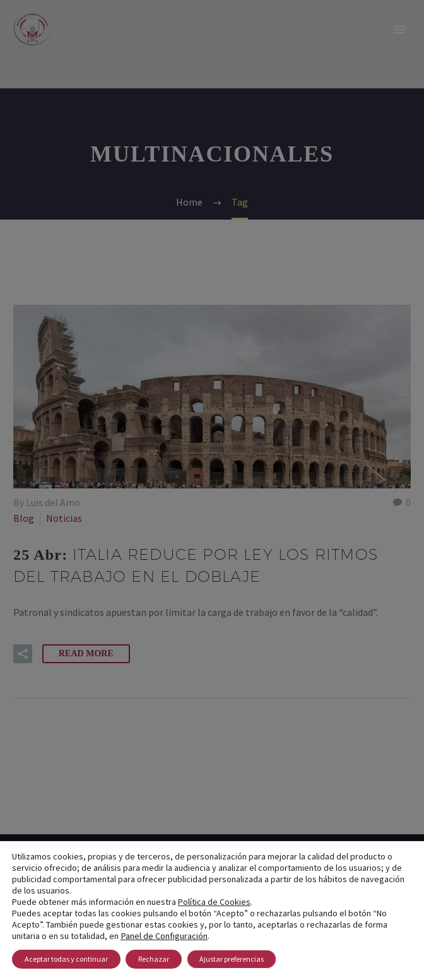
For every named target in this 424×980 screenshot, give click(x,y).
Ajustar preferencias (232, 959)
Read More (86, 653)
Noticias (64, 518)
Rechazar (154, 959)
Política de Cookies (214, 902)
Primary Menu (399, 30)
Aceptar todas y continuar (66, 959)
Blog (24, 518)
